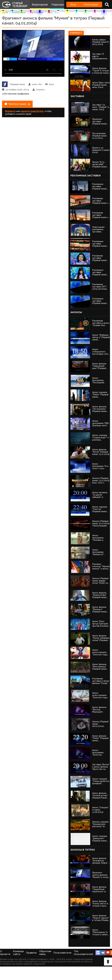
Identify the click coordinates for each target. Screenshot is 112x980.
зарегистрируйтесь (32, 112)
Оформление (37, 12)
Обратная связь (45, 953)
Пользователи (62, 953)
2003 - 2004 (53, 12)
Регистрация (91, 5)
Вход (73, 5)
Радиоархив (59, 5)
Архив (5, 12)
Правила (31, 953)
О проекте (5, 953)
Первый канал (19, 12)
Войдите (10, 112)
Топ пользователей (83, 953)
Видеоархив (40, 5)
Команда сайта (18, 953)
